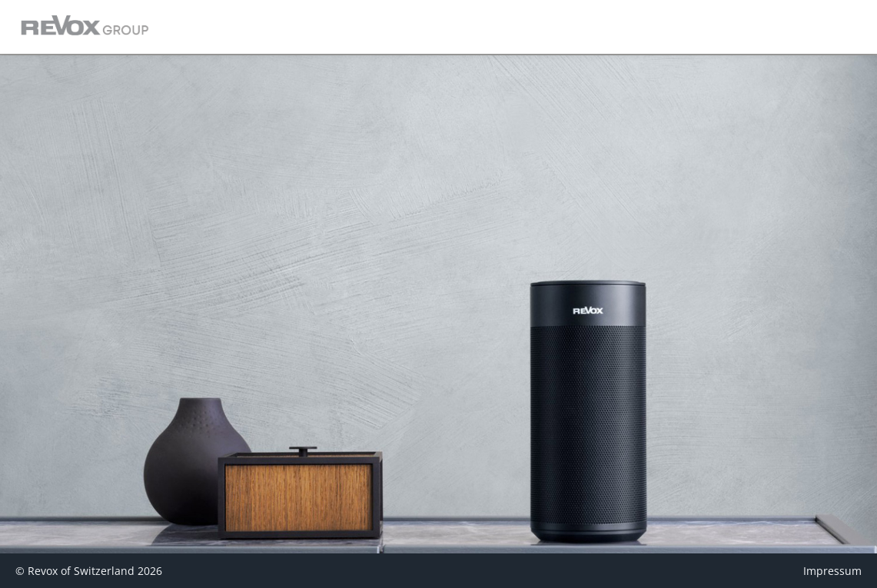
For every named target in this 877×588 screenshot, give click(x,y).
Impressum (832, 571)
